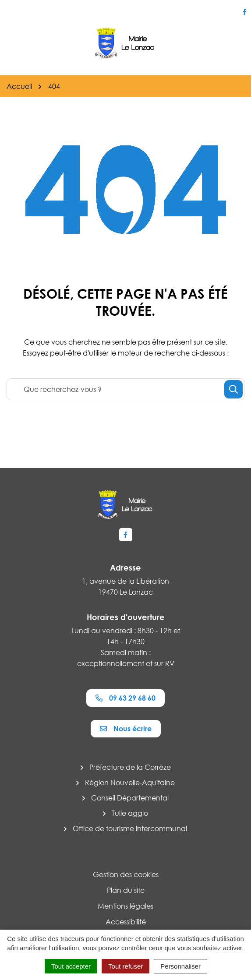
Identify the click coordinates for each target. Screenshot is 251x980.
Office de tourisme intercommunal (130, 828)
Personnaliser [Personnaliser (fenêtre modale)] (180, 966)
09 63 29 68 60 (125, 698)
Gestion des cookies (126, 874)
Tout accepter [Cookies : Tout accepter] (71, 966)
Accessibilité (126, 922)
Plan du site (126, 890)
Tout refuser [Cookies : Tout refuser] (125, 966)
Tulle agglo (130, 813)
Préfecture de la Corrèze (130, 767)
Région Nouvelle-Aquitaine (130, 783)
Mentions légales (125, 906)
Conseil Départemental (130, 798)
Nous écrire (126, 729)
